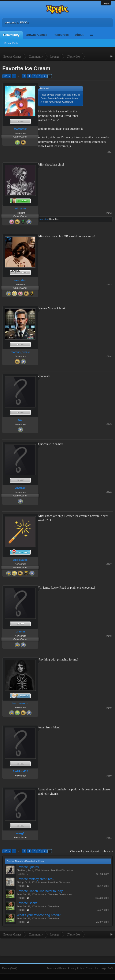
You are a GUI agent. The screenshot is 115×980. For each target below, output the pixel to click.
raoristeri (44, 219)
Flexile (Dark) (10, 968)
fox (20, 420)
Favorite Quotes (28, 867)
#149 (109, 708)
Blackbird (21, 870)
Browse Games (36, 35)
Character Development (60, 894)
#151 (109, 838)
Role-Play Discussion (62, 870)
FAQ (110, 968)
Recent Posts (11, 43)
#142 (109, 213)
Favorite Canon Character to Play (40, 891)
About (79, 35)
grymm (20, 632)
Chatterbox (53, 906)
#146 (109, 492)
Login (106, 3)
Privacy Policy (76, 968)
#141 (110, 152)
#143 (109, 284)
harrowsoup (20, 703)
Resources (61, 35)
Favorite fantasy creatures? (36, 879)
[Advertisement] (99, 99)
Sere (19, 894)
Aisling (20, 882)
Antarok (20, 488)
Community (11, 35)
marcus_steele (20, 352)
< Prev (7, 76)
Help (103, 968)
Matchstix (20, 129)
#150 (109, 776)
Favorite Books (27, 903)
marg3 (20, 833)
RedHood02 (20, 771)
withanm (20, 208)
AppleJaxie (20, 560)
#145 (109, 424)
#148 (109, 636)
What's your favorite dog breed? (39, 915)
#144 (109, 356)
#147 (109, 564)
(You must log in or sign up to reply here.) (91, 851)
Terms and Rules (56, 968)
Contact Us (92, 968)
